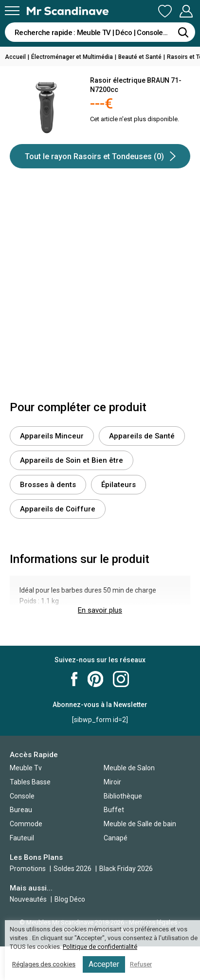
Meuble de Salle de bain (140, 824)
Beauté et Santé (140, 57)
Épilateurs (118, 485)
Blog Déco (70, 899)
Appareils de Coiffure (58, 509)
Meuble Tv (26, 768)
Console (22, 796)
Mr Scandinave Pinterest (95, 679)
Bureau (21, 810)
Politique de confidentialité (100, 947)
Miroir (112, 782)
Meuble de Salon (129, 768)
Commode (26, 824)
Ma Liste (165, 11)
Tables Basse (30, 782)
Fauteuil (22, 838)
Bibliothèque (123, 796)
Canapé (116, 838)
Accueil (15, 57)
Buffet (114, 810)
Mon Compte (186, 11)
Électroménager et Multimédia (72, 57)
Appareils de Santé (142, 436)
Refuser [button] (141, 964)
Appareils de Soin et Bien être (72, 460)
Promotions (28, 869)
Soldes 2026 (73, 869)
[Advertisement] (100, 291)
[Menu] (12, 11)
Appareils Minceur (52, 436)
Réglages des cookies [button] (44, 964)
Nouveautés (28, 899)
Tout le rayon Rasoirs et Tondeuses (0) (100, 156)
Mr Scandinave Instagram (121, 679)
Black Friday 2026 (126, 869)
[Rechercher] (183, 32)
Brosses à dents (48, 485)
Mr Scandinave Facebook (74, 679)
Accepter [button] (104, 964)
